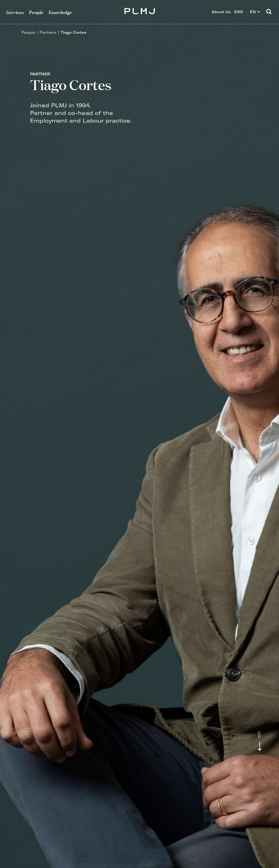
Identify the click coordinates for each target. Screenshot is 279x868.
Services (15, 12)
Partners (48, 32)
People (28, 32)
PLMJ (139, 10)
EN (255, 12)
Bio (259, 735)
